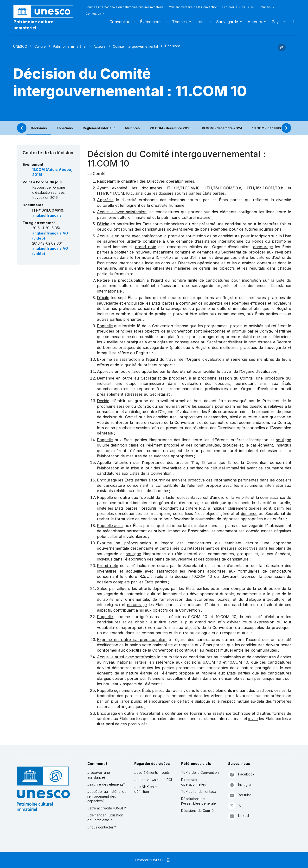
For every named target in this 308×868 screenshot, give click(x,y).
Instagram (241, 785)
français (54, 215)
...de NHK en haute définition (149, 789)
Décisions (39, 128)
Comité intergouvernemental (135, 46)
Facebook (241, 774)
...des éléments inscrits (152, 772)
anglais (39, 215)
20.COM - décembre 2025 (171, 128)
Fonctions (65, 128)
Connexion (93, 14)
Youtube (240, 795)
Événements (151, 22)
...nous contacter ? (102, 827)
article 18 (132, 326)
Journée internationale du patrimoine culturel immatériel (125, 7)
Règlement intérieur (99, 128)
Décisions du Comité (197, 811)
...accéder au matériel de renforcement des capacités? (107, 796)
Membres (132, 128)
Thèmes (179, 22)
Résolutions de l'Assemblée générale (199, 801)
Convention (120, 22)
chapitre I (130, 181)
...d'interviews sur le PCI (153, 780)
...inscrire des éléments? (106, 784)
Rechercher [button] (292, 22)
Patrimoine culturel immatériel (34, 25)
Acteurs (255, 22)
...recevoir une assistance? (99, 775)
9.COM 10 (198, 617)
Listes (201, 22)
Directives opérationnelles (194, 782)
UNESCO (20, 46)
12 (204, 462)
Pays (276, 22)
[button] (282, 50)
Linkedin (240, 816)
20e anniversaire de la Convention (193, 7)
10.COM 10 (202, 576)
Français (265, 7)
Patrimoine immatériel (70, 46)
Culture (40, 46)
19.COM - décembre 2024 (222, 128)
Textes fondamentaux (199, 791)
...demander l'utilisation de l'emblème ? (105, 818)
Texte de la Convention (200, 772)
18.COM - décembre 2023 (273, 128)
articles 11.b (187, 462)
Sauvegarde (227, 22)
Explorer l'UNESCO (238, 7)
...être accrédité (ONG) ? (107, 808)
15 (230, 462)
